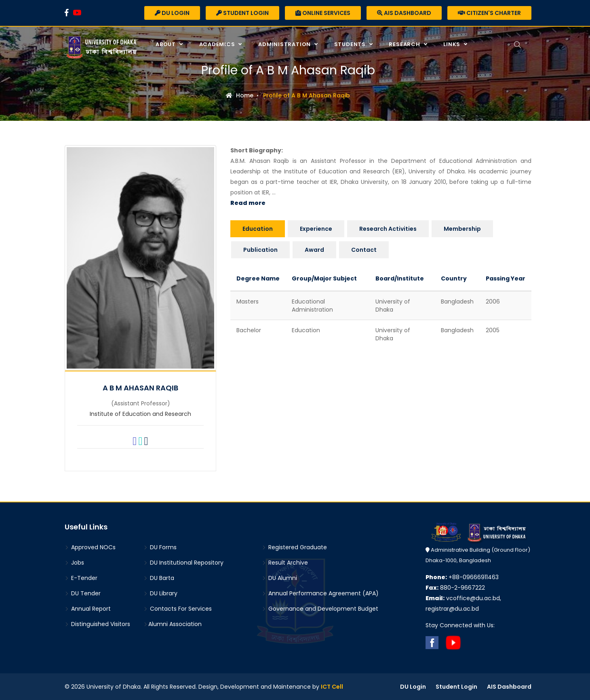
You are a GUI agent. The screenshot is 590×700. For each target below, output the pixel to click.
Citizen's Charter (489, 13)
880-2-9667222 (455, 588)
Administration (285, 44)
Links (452, 44)
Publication (260, 250)
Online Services (323, 13)
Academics (217, 44)
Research (405, 44)
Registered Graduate (294, 547)
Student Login (242, 13)
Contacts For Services (178, 609)
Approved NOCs (90, 547)
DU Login (172, 13)
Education (258, 229)
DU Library (160, 593)
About (166, 44)
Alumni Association (173, 624)
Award (314, 250)
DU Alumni (279, 578)
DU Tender (83, 593)
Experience (316, 229)
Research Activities (388, 229)
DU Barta (159, 578)
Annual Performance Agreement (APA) (320, 593)
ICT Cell (332, 687)
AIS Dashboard (404, 13)
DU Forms (160, 547)
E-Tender (81, 578)
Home (240, 95)
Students (350, 44)
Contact (364, 250)
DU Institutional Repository (183, 563)
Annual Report (88, 609)
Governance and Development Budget (320, 609)
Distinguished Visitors (97, 624)
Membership (462, 229)
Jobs (74, 563)
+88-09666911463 (462, 577)
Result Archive (285, 563)
